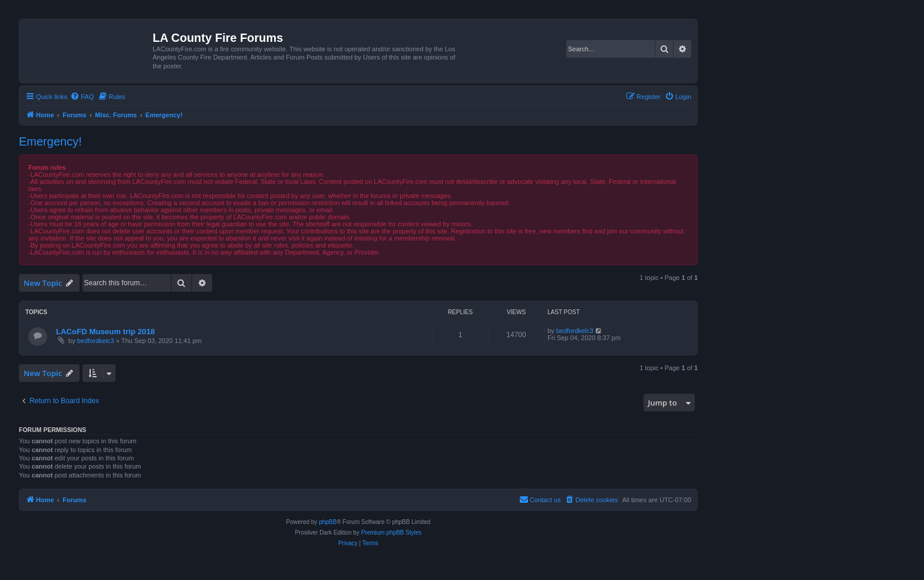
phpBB (328, 522)
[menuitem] (82, 97)
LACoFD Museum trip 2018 (105, 332)
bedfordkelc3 (96, 341)
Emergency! (50, 141)
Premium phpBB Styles (392, 533)
